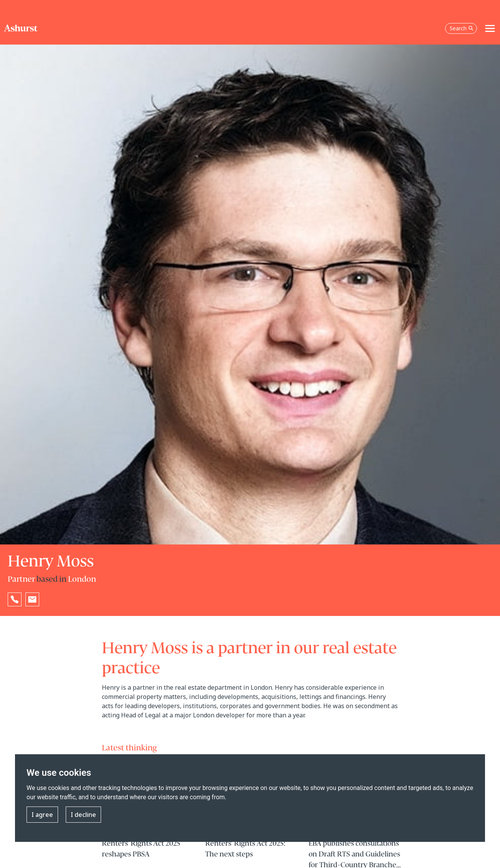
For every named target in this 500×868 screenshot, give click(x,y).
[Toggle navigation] (490, 28)
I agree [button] (42, 815)
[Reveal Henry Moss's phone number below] (15, 599)
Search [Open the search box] (462, 28)
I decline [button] (83, 815)
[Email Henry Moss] (32, 599)
